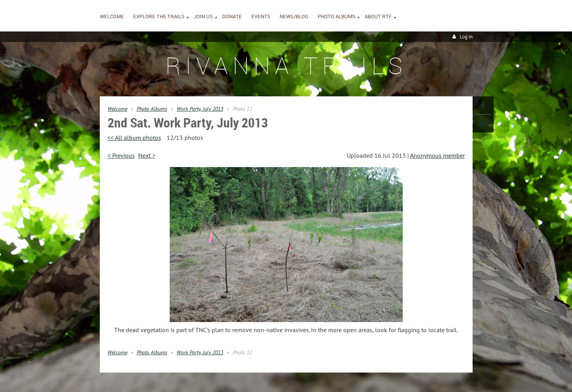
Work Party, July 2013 (200, 109)
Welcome (117, 109)
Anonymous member (437, 155)
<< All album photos (134, 138)
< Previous (121, 155)
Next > (147, 155)
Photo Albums (152, 109)
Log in (466, 37)
